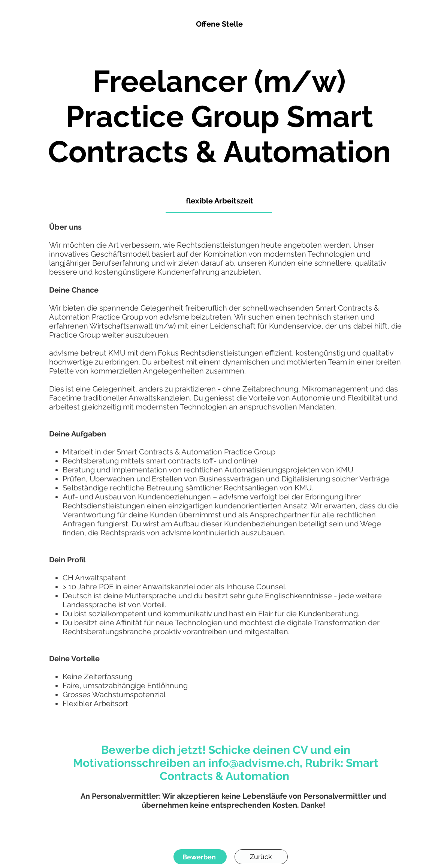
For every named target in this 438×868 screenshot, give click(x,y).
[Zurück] (261, 857)
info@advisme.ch (254, 763)
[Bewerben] (200, 857)
